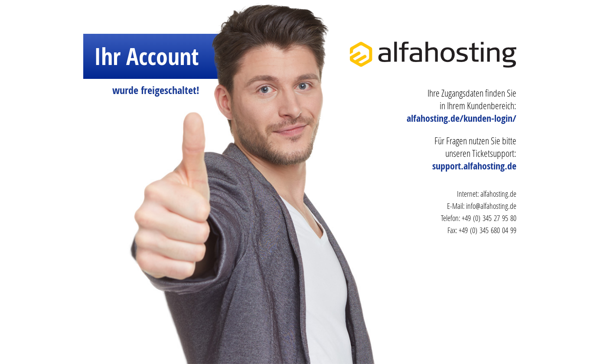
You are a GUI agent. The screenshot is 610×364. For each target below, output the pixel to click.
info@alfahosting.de (491, 206)
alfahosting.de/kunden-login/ (462, 118)
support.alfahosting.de (474, 166)
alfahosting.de (498, 194)
